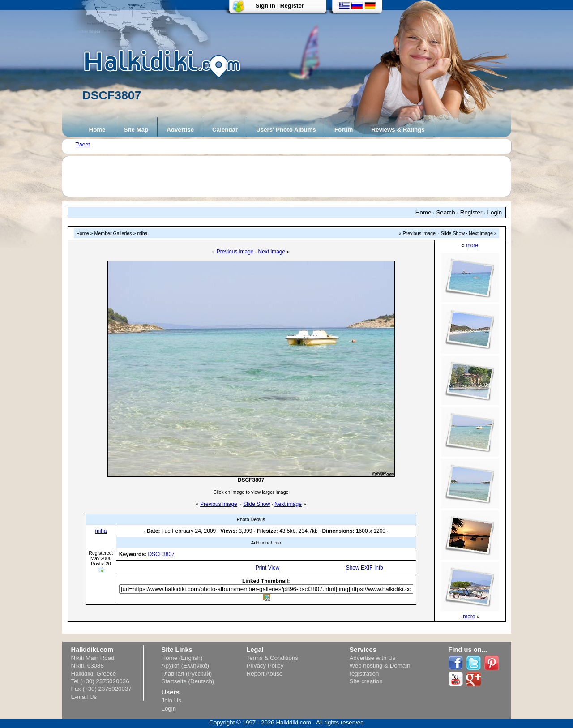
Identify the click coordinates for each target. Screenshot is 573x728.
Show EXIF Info (365, 568)
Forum (344, 130)
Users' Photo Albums (286, 130)
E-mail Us (84, 697)
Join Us (171, 700)
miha (142, 233)
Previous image (419, 233)
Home (97, 130)
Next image (481, 233)
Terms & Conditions (273, 658)
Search (445, 212)
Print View (268, 568)
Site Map (136, 130)
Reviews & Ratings (398, 130)
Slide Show (453, 233)
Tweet (83, 145)
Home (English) (182, 658)
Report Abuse (265, 674)
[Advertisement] (291, 176)
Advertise (180, 130)
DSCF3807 (161, 554)
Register (292, 6)
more (472, 245)
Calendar (225, 130)
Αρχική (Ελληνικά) (186, 666)
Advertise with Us (373, 658)
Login (495, 212)
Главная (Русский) (187, 674)
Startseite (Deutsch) (188, 681)
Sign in (265, 6)
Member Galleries (113, 233)
